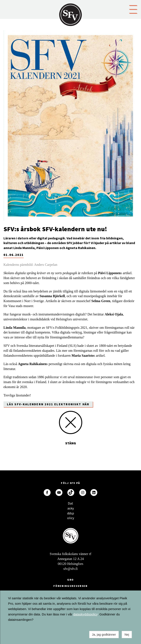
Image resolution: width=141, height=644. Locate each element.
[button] (133, 9)
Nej (127, 635)
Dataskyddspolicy (71, 504)
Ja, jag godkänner (104, 635)
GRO (71, 580)
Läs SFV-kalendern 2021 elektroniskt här (48, 404)
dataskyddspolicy (85, 614)
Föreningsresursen (71, 586)
